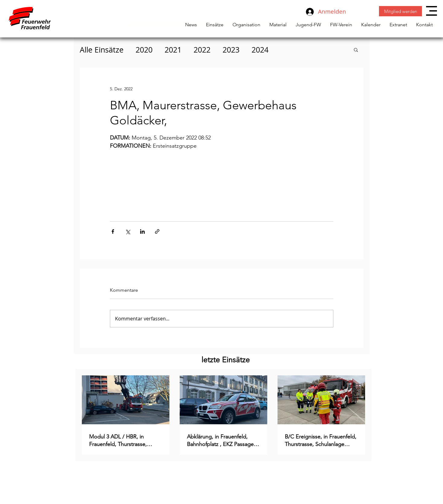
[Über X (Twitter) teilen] (128, 231)
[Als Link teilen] (157, 231)
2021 (173, 50)
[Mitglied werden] (400, 11)
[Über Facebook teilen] (113, 231)
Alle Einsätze (102, 50)
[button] (432, 11)
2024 (260, 50)
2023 (231, 50)
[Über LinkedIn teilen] (142, 231)
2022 (202, 50)
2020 (144, 50)
